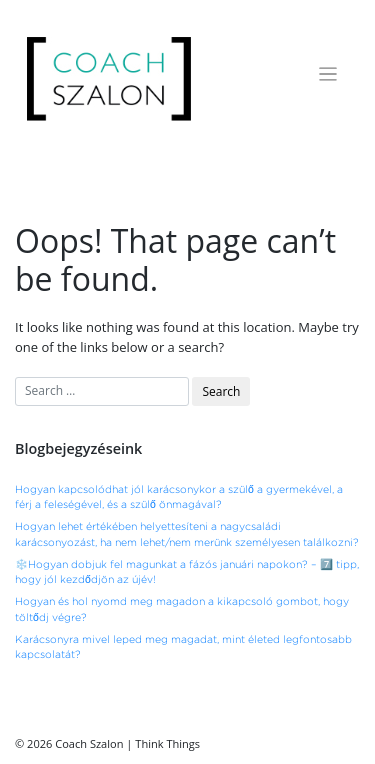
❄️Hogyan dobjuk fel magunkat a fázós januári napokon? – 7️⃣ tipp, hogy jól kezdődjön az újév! (187, 572)
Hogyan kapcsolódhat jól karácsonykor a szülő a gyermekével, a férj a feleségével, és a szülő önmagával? (179, 497)
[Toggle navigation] (328, 74)
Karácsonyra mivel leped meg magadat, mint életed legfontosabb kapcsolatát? (183, 647)
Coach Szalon (89, 743)
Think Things (167, 743)
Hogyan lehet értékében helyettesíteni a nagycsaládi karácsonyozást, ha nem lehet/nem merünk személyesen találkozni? (187, 534)
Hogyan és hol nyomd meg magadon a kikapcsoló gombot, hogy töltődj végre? (182, 609)
